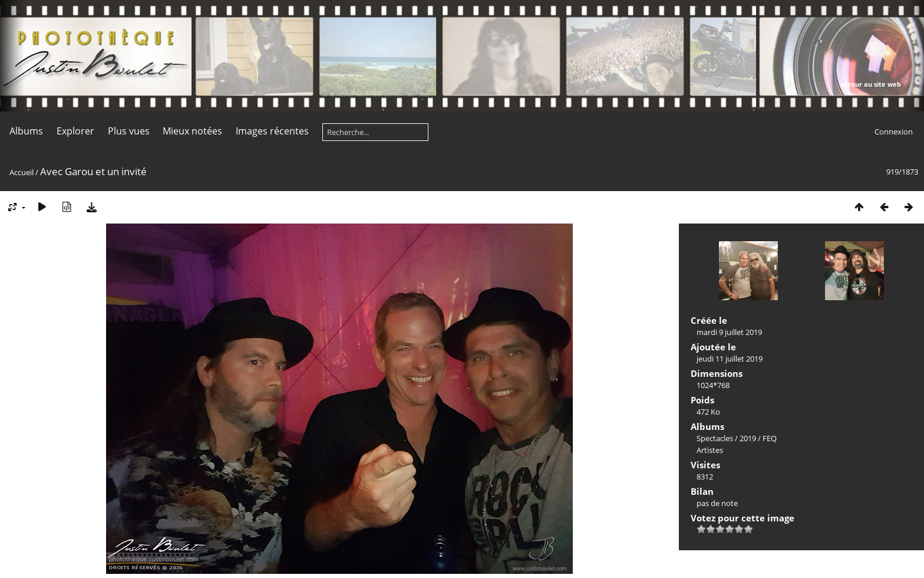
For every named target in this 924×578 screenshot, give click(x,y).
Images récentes (272, 131)
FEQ (770, 438)
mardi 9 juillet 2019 (729, 332)
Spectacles (715, 438)
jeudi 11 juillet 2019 (730, 359)
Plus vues (129, 131)
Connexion (894, 132)
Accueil (22, 172)
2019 (748, 438)
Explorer (75, 131)
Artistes (710, 450)
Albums (26, 131)
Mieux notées (192, 131)
